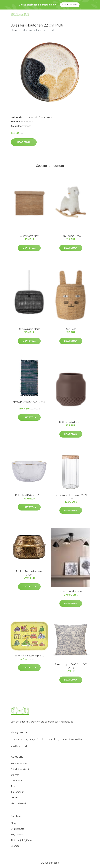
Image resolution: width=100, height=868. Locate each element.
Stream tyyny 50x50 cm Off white (71, 666)
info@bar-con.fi (19, 746)
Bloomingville (46, 117)
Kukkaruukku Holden (71, 422)
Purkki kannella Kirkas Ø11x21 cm (71, 497)
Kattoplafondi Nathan (71, 591)
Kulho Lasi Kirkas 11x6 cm (29, 495)
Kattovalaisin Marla (29, 329)
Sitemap (15, 846)
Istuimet (15, 775)
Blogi (14, 823)
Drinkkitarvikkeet (20, 769)
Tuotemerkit (31, 117)
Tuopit (14, 786)
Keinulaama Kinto (71, 236)
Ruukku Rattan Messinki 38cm (29, 573)
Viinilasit (15, 798)
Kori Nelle (71, 329)
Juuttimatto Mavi (29, 236)
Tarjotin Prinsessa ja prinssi (29, 656)
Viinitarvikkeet (18, 803)
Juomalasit (17, 781)
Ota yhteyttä (17, 829)
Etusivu (14, 30)
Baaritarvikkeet (19, 764)
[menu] (87, 14)
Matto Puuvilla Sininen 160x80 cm (29, 404)
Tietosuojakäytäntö (21, 840)
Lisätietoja (24, 142)
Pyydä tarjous (70, 5)
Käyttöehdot (18, 835)
